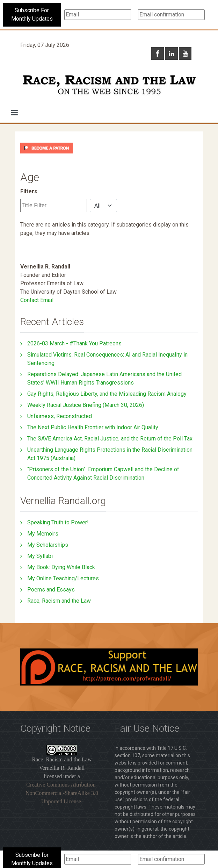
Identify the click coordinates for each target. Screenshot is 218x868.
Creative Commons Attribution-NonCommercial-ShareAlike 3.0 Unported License (62, 793)
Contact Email (37, 300)
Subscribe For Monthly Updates (32, 15)
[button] (14, 113)
